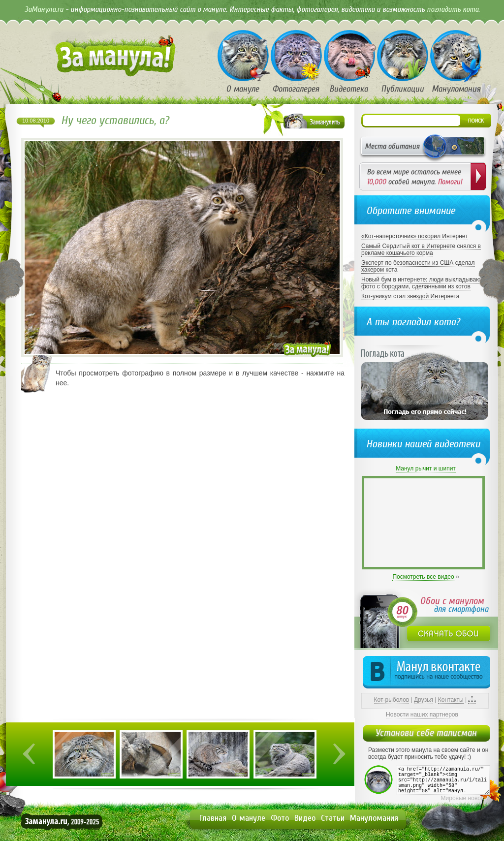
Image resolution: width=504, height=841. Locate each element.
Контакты (451, 700)
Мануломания (374, 818)
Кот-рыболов (392, 700)
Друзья (424, 700)
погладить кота (453, 9)
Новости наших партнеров (422, 715)
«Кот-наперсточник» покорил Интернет (415, 236)
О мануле (249, 818)
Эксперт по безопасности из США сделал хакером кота (418, 266)
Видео (305, 818)
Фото (280, 818)
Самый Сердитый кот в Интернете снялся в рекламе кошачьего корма (421, 249)
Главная (213, 818)
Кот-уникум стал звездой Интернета (410, 296)
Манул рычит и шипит (426, 468)
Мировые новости (465, 798)
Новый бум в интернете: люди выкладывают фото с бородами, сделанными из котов (422, 283)
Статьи (333, 818)
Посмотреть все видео (423, 577)
